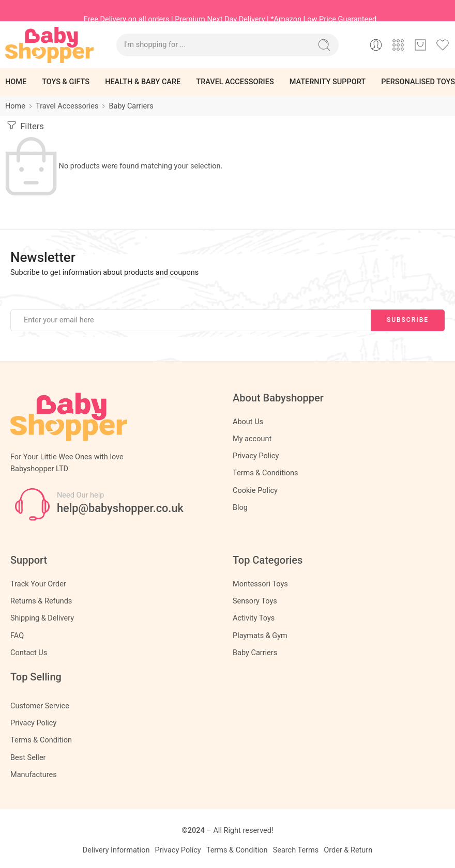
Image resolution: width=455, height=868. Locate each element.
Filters (25, 125)
